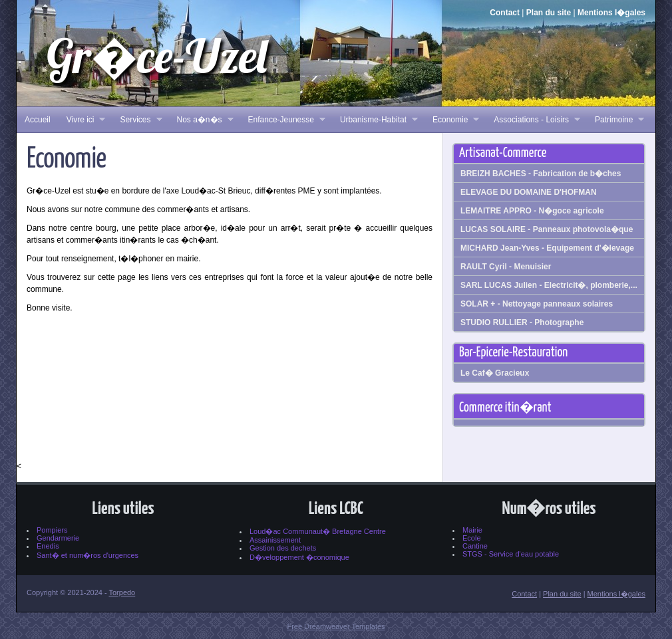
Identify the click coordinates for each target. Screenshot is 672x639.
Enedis (48, 546)
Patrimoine (615, 120)
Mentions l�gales (611, 13)
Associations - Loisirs (533, 120)
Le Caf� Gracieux (495, 373)
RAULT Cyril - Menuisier (506, 267)
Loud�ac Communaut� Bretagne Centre (318, 531)
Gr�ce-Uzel (157, 56)
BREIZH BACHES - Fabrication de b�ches (541, 174)
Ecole (472, 538)
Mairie (472, 530)
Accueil (38, 120)
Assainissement (275, 540)
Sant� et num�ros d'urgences (87, 555)
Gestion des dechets (283, 548)
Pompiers (52, 530)
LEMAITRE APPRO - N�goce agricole (532, 211)
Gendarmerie (58, 538)
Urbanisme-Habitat (375, 120)
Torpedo (122, 592)
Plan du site (549, 13)
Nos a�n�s (201, 120)
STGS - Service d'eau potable (511, 554)
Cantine (475, 546)
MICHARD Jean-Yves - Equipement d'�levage (547, 248)
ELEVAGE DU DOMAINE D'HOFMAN (529, 192)
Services (137, 120)
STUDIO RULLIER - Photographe (522, 322)
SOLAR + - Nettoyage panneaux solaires (537, 304)
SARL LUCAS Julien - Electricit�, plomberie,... (549, 285)
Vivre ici (82, 120)
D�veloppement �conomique (299, 557)
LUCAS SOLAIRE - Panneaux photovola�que (547, 229)
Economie (452, 120)
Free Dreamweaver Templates (336, 626)
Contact (505, 13)
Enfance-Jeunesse (283, 120)
